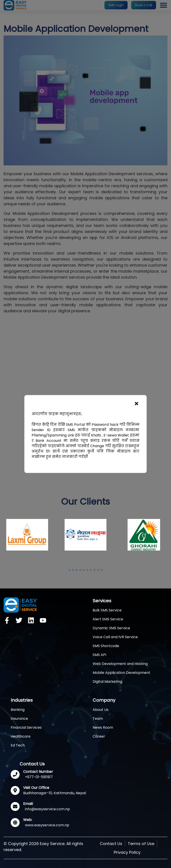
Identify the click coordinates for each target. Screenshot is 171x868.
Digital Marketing (107, 682)
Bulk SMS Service (107, 610)
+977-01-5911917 (39, 777)
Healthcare (21, 736)
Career (99, 736)
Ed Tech (18, 745)
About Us (101, 710)
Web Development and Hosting (120, 664)
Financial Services (26, 727)
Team (98, 719)
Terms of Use (141, 844)
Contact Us (111, 844)
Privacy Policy (127, 852)
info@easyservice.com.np (47, 809)
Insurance (19, 719)
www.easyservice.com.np (47, 825)
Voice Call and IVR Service (115, 637)
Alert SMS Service (108, 619)
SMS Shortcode (106, 646)
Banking (18, 710)
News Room (103, 727)
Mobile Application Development (121, 673)
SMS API (99, 655)
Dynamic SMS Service (111, 628)
